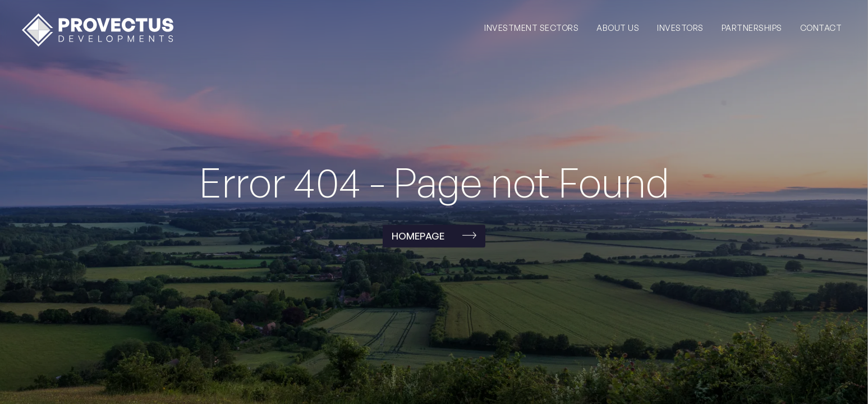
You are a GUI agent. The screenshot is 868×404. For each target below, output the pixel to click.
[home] (98, 30)
